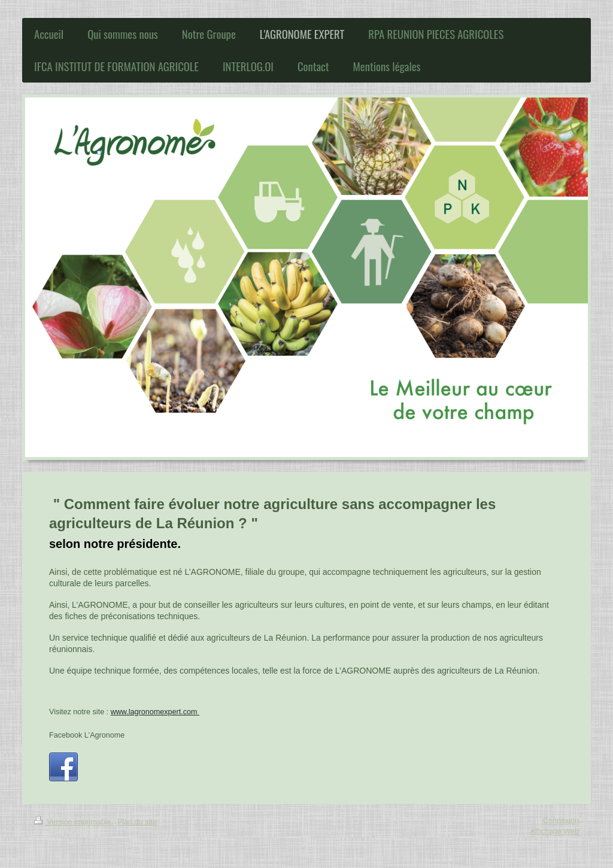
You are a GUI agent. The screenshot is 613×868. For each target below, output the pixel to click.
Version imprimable (74, 822)
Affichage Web (555, 832)
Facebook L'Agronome (87, 735)
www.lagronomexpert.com (155, 712)
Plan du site (137, 822)
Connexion (561, 821)
